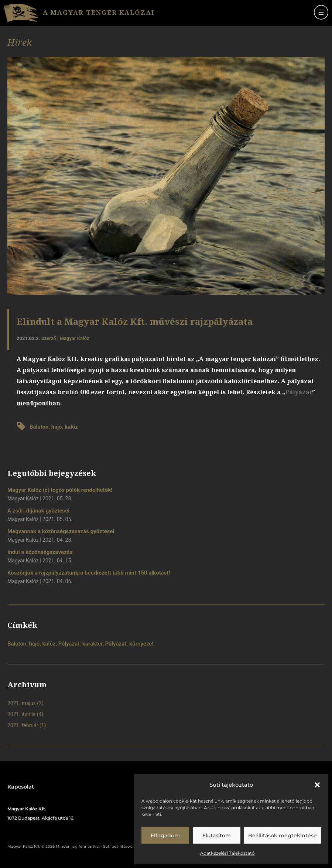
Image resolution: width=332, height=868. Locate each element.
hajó (57, 427)
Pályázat (299, 392)
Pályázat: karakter (81, 644)
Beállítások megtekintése (283, 835)
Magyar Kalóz (75, 338)
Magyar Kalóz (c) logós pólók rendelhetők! (60, 490)
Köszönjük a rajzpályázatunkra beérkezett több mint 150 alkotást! (89, 573)
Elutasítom (217, 835)
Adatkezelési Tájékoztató (227, 853)
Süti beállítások (117, 846)
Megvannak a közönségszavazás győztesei (61, 531)
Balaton (39, 427)
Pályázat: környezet (130, 644)
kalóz (71, 427)
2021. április (21, 714)
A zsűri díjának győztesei (38, 511)
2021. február (23, 725)
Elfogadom (165, 835)
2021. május (22, 703)
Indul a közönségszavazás (40, 552)
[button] (317, 785)
